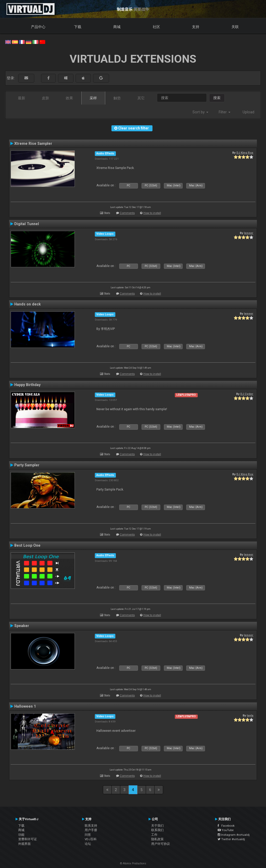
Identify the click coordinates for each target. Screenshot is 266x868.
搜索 (217, 98)
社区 (156, 27)
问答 (88, 835)
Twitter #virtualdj (231, 839)
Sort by (200, 112)
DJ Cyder (247, 394)
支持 (196, 27)
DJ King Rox (245, 153)
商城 (117, 27)
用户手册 (91, 830)
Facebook (226, 826)
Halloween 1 (25, 706)
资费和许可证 (28, 839)
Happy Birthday (27, 385)
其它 (141, 98)
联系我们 (157, 830)
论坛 (88, 844)
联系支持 (91, 826)
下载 (78, 27)
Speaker (22, 626)
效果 (69, 98)
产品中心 (38, 27)
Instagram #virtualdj (234, 835)
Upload (248, 112)
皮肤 (45, 98)
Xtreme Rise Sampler (33, 143)
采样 (93, 98)
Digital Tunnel (27, 224)
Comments (127, 213)
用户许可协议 (161, 844)
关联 (235, 27)
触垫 (117, 98)
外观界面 (24, 844)
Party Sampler (27, 465)
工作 (154, 835)
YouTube (226, 830)
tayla (250, 715)
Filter (225, 112)
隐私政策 (157, 839)
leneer (249, 233)
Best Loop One (27, 545)
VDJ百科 (91, 839)
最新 (22, 98)
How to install (152, 213)
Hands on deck (28, 304)
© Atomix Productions (133, 863)
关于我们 (157, 826)
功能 (21, 835)
